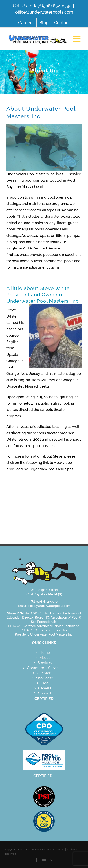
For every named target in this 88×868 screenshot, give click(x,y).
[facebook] (36, 860)
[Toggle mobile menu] (77, 39)
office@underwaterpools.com (44, 12)
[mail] (52, 860)
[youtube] (44, 860)
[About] (44, 72)
